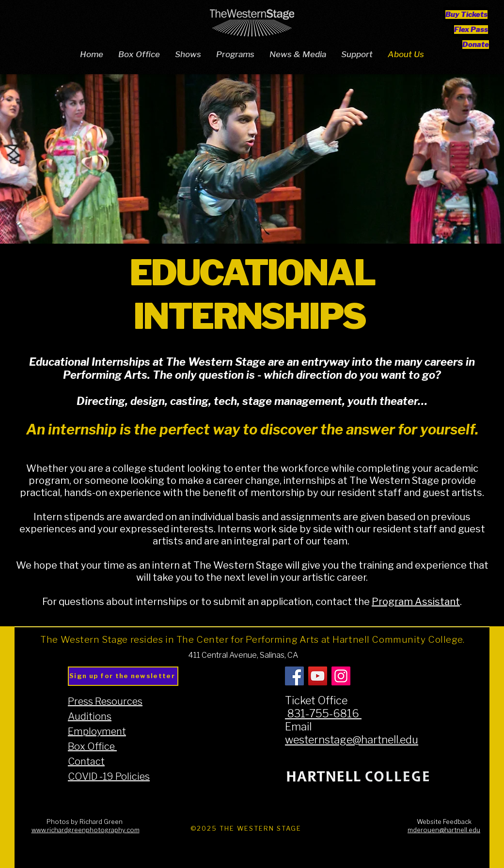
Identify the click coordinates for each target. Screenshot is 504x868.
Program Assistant (416, 602)
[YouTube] (318, 676)
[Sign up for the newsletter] (123, 676)
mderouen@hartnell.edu (444, 830)
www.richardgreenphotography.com (86, 830)
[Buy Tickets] (466, 14)
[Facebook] (294, 676)
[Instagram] (341, 676)
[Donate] (476, 44)
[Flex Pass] (471, 29)
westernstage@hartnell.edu (352, 740)
